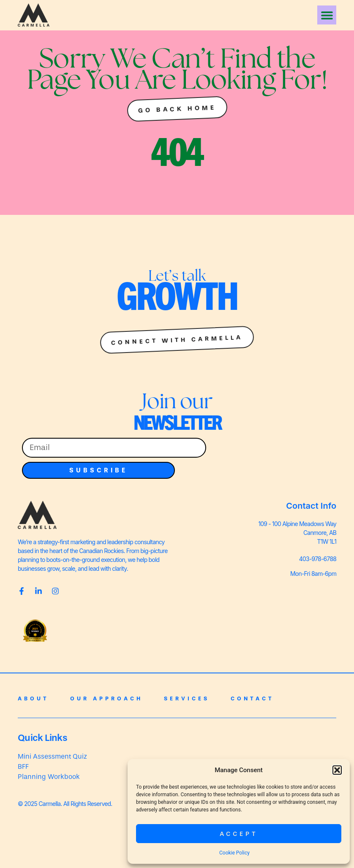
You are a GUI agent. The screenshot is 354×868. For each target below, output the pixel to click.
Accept (239, 834)
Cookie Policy (234, 853)
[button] (337, 770)
